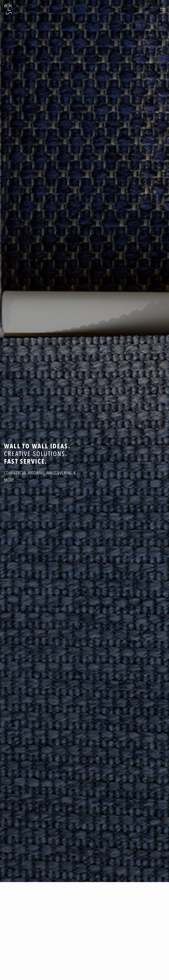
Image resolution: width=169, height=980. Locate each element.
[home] (8, 9)
